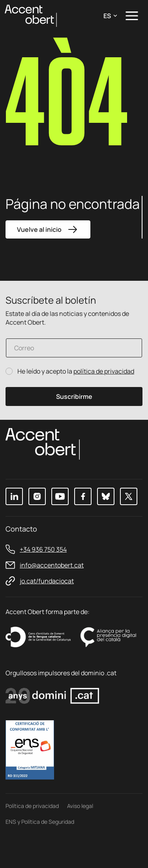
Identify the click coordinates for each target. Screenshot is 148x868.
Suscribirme (74, 396)
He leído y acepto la (76, 371)
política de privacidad (104, 371)
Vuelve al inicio (48, 229)
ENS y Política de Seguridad (40, 822)
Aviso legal (80, 806)
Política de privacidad (32, 806)
